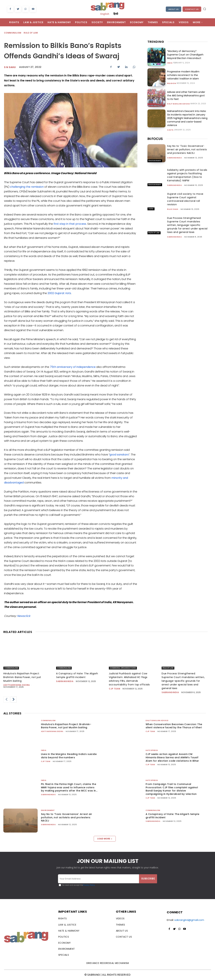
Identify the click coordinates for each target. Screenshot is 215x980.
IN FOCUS (155, 139)
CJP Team (114, 689)
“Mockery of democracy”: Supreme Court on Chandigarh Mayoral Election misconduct (185, 55)
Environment (155, 161)
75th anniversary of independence (73, 367)
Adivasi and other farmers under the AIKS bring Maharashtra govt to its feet (186, 96)
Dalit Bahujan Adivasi (179, 104)
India (170, 63)
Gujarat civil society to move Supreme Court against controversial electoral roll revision (185, 199)
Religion (172, 83)
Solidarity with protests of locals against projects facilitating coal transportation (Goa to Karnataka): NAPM (187, 175)
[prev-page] (6, 699)
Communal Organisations (123, 668)
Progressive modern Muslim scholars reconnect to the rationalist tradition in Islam (183, 75)
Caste (170, 130)
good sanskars (119, 455)
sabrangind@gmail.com (189, 920)
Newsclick (24, 616)
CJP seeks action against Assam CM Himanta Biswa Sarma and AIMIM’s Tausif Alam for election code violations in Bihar (172, 757)
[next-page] (14, 699)
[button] (205, 9)
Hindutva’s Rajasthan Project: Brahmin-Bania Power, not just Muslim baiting (22, 677)
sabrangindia (174, 158)
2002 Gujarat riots (59, 293)
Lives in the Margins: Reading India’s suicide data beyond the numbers (69, 756)
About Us (174, 9)
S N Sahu (10, 67)
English (105, 14)
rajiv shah (173, 209)
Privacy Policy (89, 885)
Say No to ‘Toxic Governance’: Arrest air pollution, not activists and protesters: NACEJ (187, 149)
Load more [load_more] (105, 839)
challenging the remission (27, 187)
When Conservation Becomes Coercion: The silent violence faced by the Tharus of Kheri (174, 726)
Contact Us (192, 9)
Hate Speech (152, 750)
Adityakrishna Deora (17, 685)
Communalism (13, 33)
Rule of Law (31, 33)
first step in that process (70, 224)
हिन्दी (116, 14)
